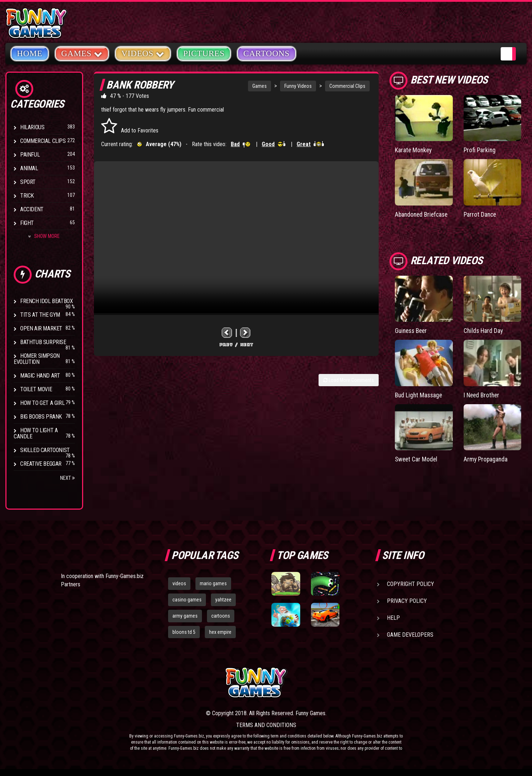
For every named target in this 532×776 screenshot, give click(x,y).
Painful (30, 155)
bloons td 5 (184, 632)
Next (67, 478)
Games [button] (82, 53)
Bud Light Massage (420, 394)
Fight (27, 223)
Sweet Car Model (417, 458)
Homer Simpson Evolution (37, 359)
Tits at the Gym (40, 315)
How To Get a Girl (42, 403)
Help (393, 618)
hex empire (220, 632)
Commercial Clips (43, 141)
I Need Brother (483, 394)
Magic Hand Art (40, 376)
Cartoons (267, 53)
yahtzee (223, 600)
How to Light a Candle (36, 433)
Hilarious (32, 127)
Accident (32, 209)
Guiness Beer (412, 330)
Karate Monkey (414, 150)
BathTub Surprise (43, 342)
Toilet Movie (36, 389)
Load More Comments (349, 380)
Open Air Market (41, 328)
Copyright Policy (411, 584)
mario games (213, 583)
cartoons (221, 616)
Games (260, 86)
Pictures (204, 53)
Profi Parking (480, 150)
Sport (28, 182)
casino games (187, 600)
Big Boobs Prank (41, 417)
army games (185, 616)
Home (30, 53)
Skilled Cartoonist (45, 450)
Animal (29, 168)
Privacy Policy (407, 601)
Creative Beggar (41, 464)
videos (179, 583)
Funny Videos (298, 86)
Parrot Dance (481, 214)
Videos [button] (143, 53)
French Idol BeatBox (46, 301)
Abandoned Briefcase (423, 214)
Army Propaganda (486, 458)
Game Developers (410, 635)
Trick (27, 196)
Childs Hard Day (484, 330)
